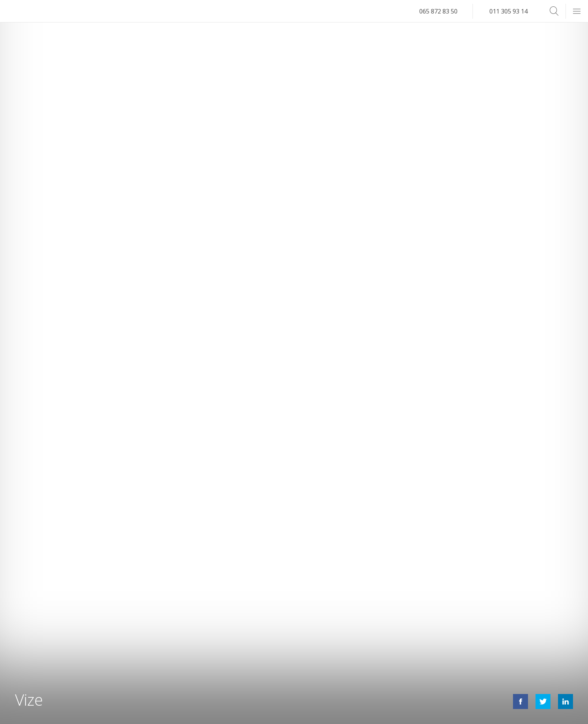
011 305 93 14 (508, 11)
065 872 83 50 (438, 11)
